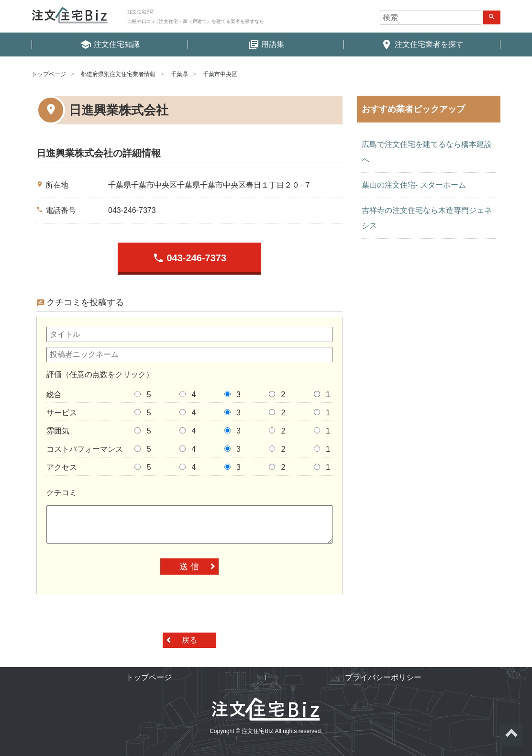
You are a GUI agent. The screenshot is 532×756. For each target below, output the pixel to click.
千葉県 (179, 74)
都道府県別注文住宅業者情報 (118, 74)
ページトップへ (511, 735)
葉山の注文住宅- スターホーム (414, 185)
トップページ (49, 74)
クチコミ (62, 493)
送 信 (189, 567)
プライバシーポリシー (383, 677)
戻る (189, 640)
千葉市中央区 (220, 74)
